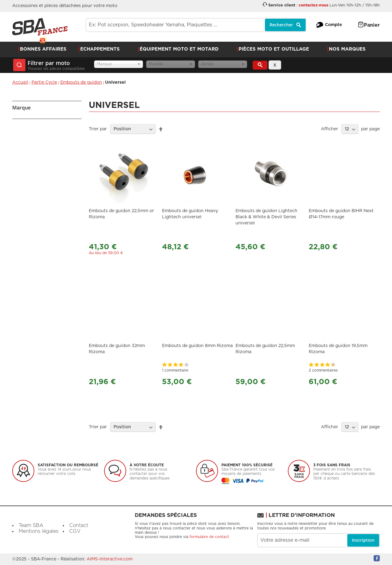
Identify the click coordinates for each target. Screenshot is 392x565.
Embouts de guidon (81, 82)
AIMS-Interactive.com (110, 559)
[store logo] (40, 27)
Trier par (98, 129)
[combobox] (196, 25)
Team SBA (31, 525)
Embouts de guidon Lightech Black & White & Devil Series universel (266, 217)
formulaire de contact (209, 537)
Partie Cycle (44, 82)
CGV (75, 531)
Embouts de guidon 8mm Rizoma (197, 346)
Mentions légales (39, 531)
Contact (79, 525)
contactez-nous (313, 5)
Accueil (20, 82)
